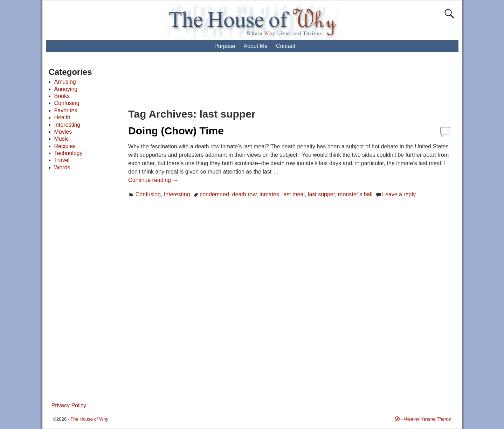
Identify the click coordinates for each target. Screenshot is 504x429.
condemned (214, 194)
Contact (286, 46)
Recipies (65, 146)
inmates (269, 194)
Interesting (177, 194)
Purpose (225, 46)
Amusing (65, 82)
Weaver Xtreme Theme (427, 419)
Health (62, 117)
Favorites (66, 110)
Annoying (66, 89)
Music (62, 139)
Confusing (148, 194)
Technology (68, 153)
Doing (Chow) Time (176, 131)
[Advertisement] (258, 84)
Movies (63, 132)
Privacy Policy (69, 405)
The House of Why (89, 419)
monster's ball (355, 194)
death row (244, 194)
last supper (321, 194)
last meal (294, 194)
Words (62, 167)
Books (62, 96)
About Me (255, 46)
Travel (62, 160)
